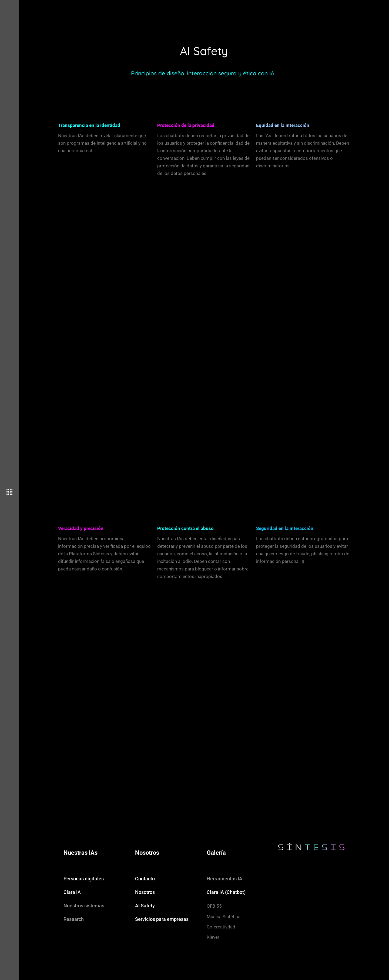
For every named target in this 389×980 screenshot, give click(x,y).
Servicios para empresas (162, 919)
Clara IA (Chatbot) (226, 892)
